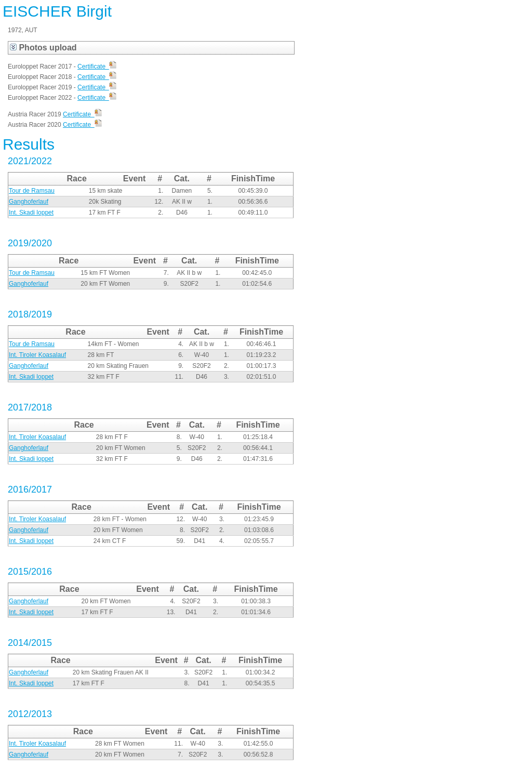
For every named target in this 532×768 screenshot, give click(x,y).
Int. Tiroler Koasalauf (37, 355)
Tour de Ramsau (32, 191)
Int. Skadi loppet (31, 213)
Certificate (97, 67)
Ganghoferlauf (29, 202)
